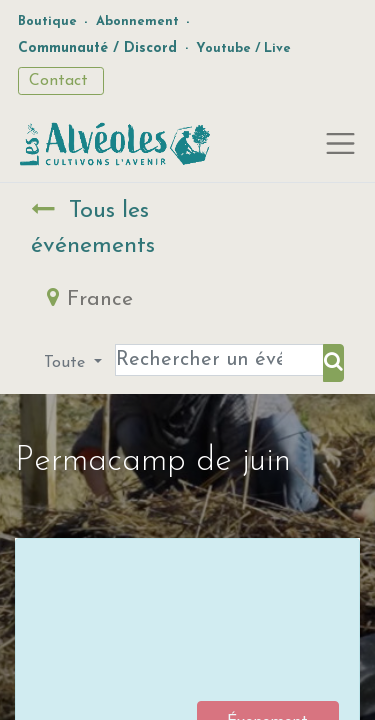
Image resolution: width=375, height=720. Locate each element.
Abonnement (137, 21)
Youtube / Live (243, 48)
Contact (61, 81)
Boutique (47, 21)
